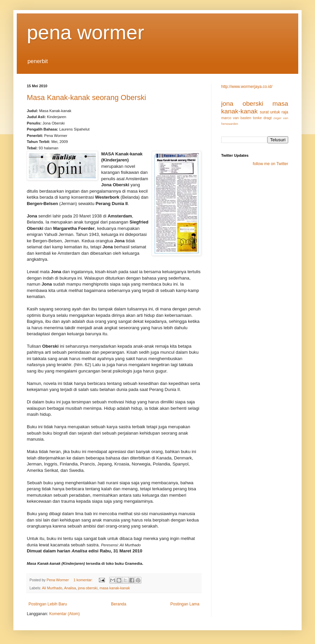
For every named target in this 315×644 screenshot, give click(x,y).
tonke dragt (262, 118)
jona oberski (88, 588)
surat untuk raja (274, 112)
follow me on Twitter (270, 164)
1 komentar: (83, 580)
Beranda (118, 604)
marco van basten (236, 118)
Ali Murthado (52, 588)
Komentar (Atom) (65, 614)
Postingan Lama (185, 604)
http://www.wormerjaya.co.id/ (247, 87)
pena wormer (85, 32)
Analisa (70, 588)
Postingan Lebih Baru (48, 604)
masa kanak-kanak (115, 588)
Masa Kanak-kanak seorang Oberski (86, 97)
